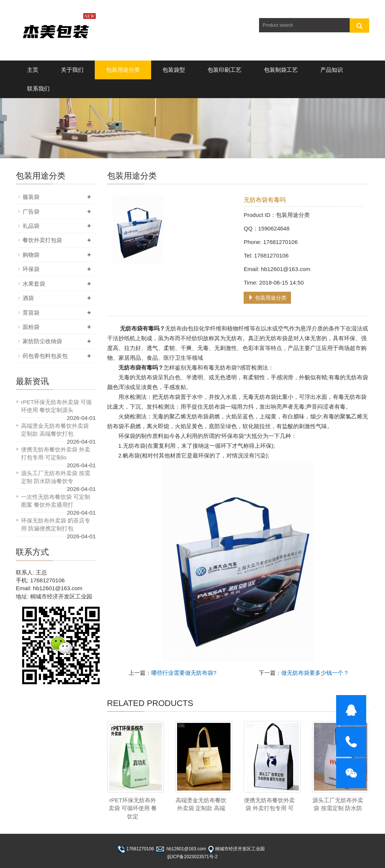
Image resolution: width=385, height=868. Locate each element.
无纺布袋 (134, 446)
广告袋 (31, 211)
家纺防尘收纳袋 (42, 341)
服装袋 (31, 197)
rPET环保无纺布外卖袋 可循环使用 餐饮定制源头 (56, 406)
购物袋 (31, 255)
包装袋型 (174, 70)
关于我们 (72, 70)
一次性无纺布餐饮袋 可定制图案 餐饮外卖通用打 (56, 501)
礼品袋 (31, 226)
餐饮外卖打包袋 (42, 240)
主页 (33, 70)
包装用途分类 (123, 70)
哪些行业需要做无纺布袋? (184, 673)
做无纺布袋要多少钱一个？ (315, 673)
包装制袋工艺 (281, 70)
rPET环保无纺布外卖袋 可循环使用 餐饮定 (133, 808)
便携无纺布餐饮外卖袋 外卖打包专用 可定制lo (56, 453)
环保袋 (31, 269)
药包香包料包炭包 (45, 356)
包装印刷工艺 (224, 70)
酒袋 (28, 298)
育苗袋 (31, 313)
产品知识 (332, 70)
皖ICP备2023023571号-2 (192, 857)
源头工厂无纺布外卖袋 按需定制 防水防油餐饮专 (56, 477)
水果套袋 (34, 284)
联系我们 (38, 89)
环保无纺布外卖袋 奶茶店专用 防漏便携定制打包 (56, 524)
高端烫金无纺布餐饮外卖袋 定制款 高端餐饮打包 (55, 430)
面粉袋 (31, 327)
